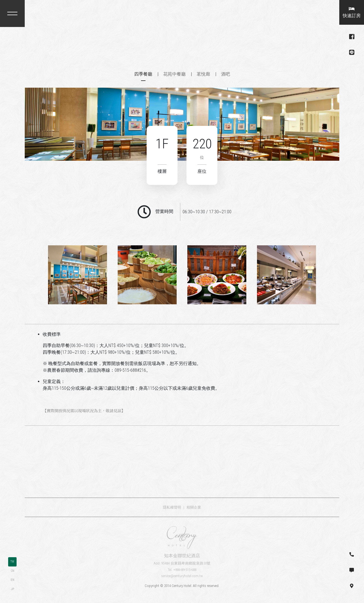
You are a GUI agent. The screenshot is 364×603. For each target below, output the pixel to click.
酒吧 (226, 74)
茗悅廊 (203, 74)
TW (12, 562)
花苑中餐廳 (174, 74)
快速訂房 (352, 12)
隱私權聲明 (172, 507)
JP (12, 589)
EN (12, 580)
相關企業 (194, 507)
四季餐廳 (143, 74)
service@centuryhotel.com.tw (182, 576)
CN (12, 571)
